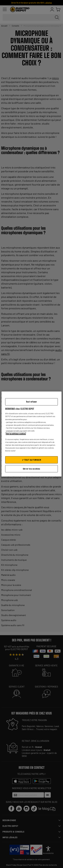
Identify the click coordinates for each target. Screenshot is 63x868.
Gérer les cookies (32, 469)
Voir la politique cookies (16, 433)
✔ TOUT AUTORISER (32, 460)
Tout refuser (32, 402)
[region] (31, 434)
